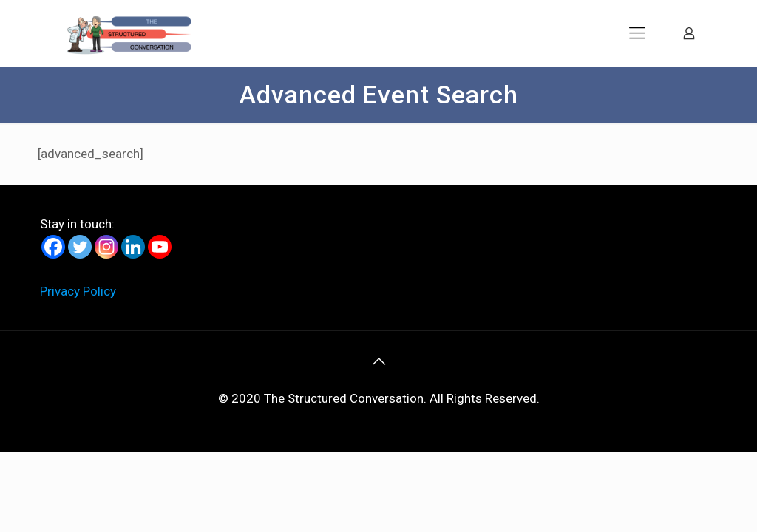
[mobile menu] (637, 33)
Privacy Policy (78, 291)
